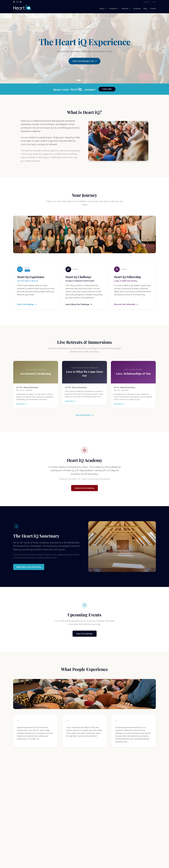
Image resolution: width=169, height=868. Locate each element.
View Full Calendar (85, 634)
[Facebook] (14, 2)
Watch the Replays (27, 305)
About (103, 9)
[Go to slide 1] (79, 80)
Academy (137, 9)
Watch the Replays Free (84, 61)
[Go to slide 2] (82, 80)
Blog (145, 9)
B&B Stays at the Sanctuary (29, 567)
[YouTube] (21, 2)
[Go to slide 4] (86, 80)
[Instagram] (17, 2)
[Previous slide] (6, 48)
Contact (153, 9)
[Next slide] (163, 48)
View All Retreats (85, 415)
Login (154, 2)
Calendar (146, 2)
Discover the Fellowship (126, 305)
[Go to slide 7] (92, 80)
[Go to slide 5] (88, 80)
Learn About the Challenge (79, 305)
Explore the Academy (84, 488)
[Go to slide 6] (90, 80)
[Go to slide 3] (84, 80)
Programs (114, 9)
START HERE (107, 89)
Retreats (126, 9)
